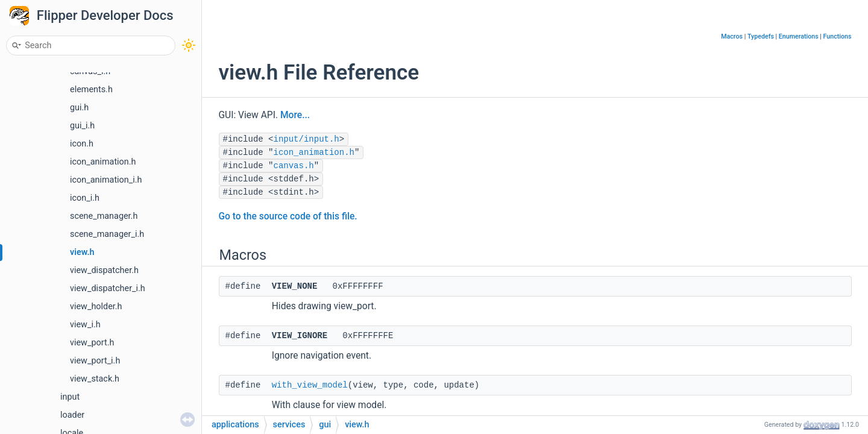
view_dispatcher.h (104, 270)
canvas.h (294, 166)
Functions (838, 36)
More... (295, 115)
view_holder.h (96, 307)
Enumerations (799, 36)
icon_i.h (85, 198)
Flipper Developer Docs (105, 15)
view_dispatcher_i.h (108, 288)
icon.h (82, 144)
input (70, 397)
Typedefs (761, 36)
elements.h (91, 90)
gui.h (79, 108)
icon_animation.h (103, 162)
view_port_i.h (95, 361)
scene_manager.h (104, 216)
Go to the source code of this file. (288, 216)
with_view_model (310, 385)
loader (72, 415)
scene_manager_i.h (107, 234)
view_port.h (92, 343)
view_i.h (85, 325)
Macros (732, 36)
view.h (82, 252)
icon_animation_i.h (106, 180)
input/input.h (307, 139)
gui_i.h (82, 126)
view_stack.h (95, 379)
